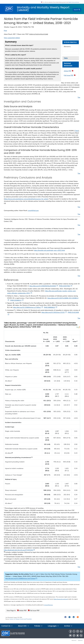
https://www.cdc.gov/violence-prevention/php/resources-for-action (26, 199)
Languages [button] (53, 626)
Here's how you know (74, 2)
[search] (77, 10)
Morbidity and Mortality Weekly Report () (43, 9)
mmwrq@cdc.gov (48, 605)
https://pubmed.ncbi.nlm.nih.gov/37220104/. (19, 550)
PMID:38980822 (51, 307)
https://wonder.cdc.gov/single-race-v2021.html (49, 250)
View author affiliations (39, 34)
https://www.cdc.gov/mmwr (61, 599)
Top (79, 97)
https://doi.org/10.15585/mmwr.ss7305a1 (28, 307)
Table (77, 131)
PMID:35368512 (17, 300)
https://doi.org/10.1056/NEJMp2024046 (44, 286)
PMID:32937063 (66, 286)
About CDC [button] (24, 626)
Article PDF (69, 71)
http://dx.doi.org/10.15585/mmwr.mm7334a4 (21, 579)
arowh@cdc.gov (33, 211)
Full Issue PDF (70, 75)
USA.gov (80, 640)
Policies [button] (38, 626)
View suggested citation (12, 38)
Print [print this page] (5, 31)
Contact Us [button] (7, 626)
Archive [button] (68, 626)
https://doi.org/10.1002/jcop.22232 (54, 312)
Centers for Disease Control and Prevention (21, 619)
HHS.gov (74, 640)
